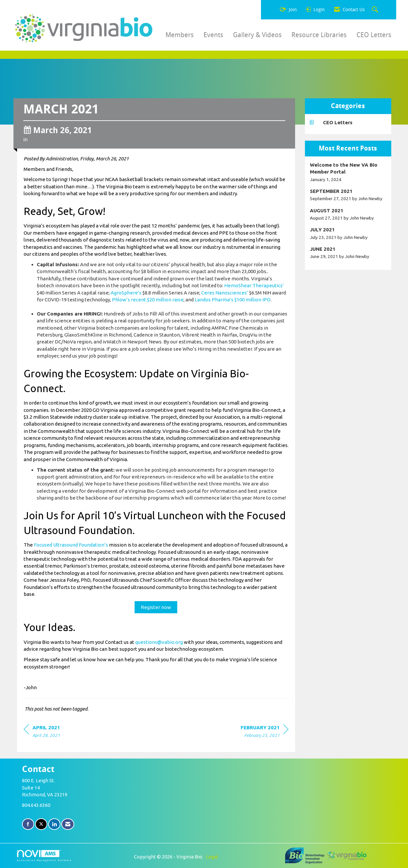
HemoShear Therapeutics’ (254, 285)
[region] (265, 732)
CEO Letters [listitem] (331, 122)
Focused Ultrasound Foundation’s (71, 545)
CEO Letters (374, 35)
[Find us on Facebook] (28, 824)
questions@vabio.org (159, 642)
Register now (156, 607)
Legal (212, 857)
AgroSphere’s (126, 293)
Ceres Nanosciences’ (225, 293)
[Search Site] (376, 10)
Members (180, 35)
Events (213, 35)
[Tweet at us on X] (41, 824)
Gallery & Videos (257, 35)
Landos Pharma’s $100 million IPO (233, 300)
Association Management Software (44, 856)
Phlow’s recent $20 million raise (148, 300)
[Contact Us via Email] (68, 824)
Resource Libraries (319, 35)
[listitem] (348, 172)
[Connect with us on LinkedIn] (54, 824)
